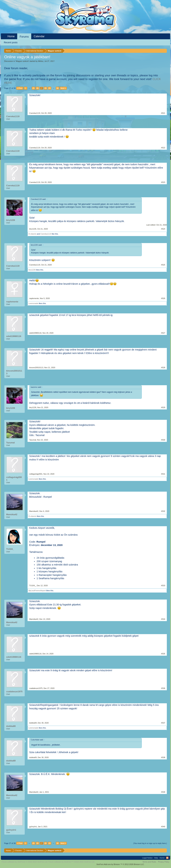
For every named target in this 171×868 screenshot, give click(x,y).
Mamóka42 (12, 514)
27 (41, 88)
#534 (163, 619)
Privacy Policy (164, 862)
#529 (163, 407)
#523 (163, 182)
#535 (163, 654)
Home (11, 36)
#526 (163, 298)
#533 (163, 586)
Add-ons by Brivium (120, 864)
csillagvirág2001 (14, 479)
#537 (163, 723)
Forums (24, 37)
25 (33, 88)
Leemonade (33, 303)
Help (156, 858)
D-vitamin (32, 234)
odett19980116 (14, 336)
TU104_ (10, 549)
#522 (163, 148)
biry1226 (11, 220)
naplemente (12, 302)
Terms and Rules (149, 862)
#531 (163, 474)
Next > (63, 88)
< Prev (20, 88)
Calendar (39, 36)
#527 (163, 333)
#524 (163, 229)
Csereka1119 (13, 116)
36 (57, 88)
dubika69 (11, 726)
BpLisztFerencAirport (37, 591)
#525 (163, 265)
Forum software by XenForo (25, 862)
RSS (167, 858)
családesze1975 (14, 692)
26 (37, 88)
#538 (163, 757)
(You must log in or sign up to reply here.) (150, 843)
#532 (163, 511)
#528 (163, 368)
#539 (163, 792)
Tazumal (10, 443)
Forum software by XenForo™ (72, 862)
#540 (163, 827)
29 (49, 88)
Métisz (41, 61)
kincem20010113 (14, 372)
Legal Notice (147, 858)
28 (45, 88)
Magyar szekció (22, 61)
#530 (163, 440)
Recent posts (11, 42)
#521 (163, 113)
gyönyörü (11, 830)
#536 (163, 688)
